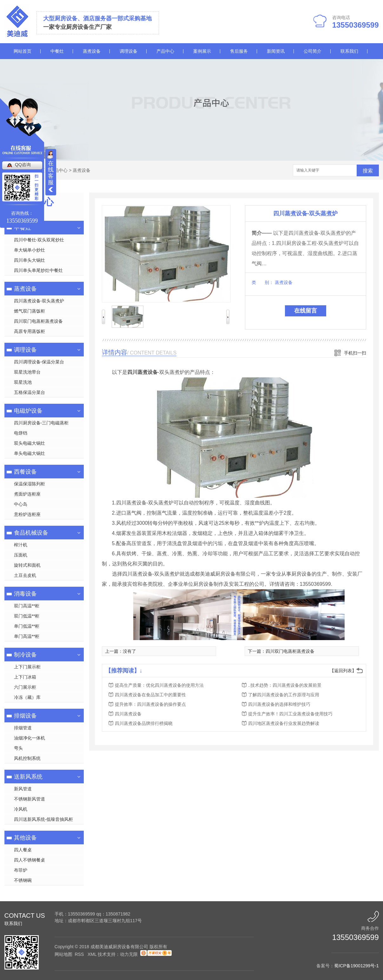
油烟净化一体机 (30, 738)
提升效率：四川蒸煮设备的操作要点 (150, 704)
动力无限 (129, 954)
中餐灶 (57, 51)
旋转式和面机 (27, 565)
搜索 (368, 171)
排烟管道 (23, 728)
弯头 (18, 748)
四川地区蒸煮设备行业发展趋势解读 (284, 723)
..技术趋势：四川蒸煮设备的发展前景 (285, 685)
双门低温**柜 (27, 616)
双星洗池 (23, 382)
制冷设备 (25, 655)
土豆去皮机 (25, 575)
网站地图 (63, 954)
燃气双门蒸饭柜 (30, 311)
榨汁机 (21, 545)
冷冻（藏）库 (27, 697)
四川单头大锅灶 (30, 260)
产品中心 (165, 51)
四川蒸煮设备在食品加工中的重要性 (150, 695)
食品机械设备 (31, 533)
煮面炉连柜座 (27, 494)
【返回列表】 (343, 671)
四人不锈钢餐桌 (30, 860)
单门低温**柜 (27, 626)
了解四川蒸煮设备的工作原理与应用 (284, 695)
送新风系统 (28, 777)
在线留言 (306, 311)
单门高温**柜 (27, 636)
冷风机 (21, 809)
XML (93, 954)
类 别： (263, 282)
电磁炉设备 (28, 411)
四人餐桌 (23, 850)
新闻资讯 (276, 51)
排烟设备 (25, 716)
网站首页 (23, 51)
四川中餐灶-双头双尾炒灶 (39, 240)
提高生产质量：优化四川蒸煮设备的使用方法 (159, 685)
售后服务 (239, 51)
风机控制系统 (27, 758)
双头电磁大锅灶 (30, 443)
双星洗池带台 (27, 372)
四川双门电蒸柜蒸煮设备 (38, 321)
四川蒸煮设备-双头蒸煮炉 (39, 301)
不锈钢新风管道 (30, 799)
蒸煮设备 (92, 51)
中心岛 (21, 504)
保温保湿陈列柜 (30, 484)
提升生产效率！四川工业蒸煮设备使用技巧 (290, 714)
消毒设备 (25, 594)
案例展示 (202, 51)
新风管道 (23, 789)
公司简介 (313, 51)
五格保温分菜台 (30, 392)
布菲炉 (21, 870)
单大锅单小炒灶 (30, 250)
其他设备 (25, 838)
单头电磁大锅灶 (30, 453)
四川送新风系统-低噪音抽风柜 (44, 819)
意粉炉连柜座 (27, 514)
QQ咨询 (23, 165)
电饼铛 (21, 433)
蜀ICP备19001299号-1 (356, 966)
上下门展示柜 (27, 667)
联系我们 (349, 51)
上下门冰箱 (25, 677)
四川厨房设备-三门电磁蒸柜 (41, 423)
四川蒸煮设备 (128, 714)
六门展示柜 (25, 687)
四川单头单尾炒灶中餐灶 (38, 270)
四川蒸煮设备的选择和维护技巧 (279, 704)
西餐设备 (25, 472)
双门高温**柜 (27, 606)
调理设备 (129, 51)
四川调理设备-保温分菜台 (39, 362)
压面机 (21, 555)
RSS (80, 954)
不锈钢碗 (23, 880)
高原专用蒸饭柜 (30, 331)
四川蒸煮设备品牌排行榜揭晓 (144, 723)
